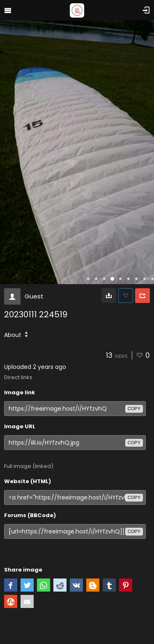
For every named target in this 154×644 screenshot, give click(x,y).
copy (134, 409)
